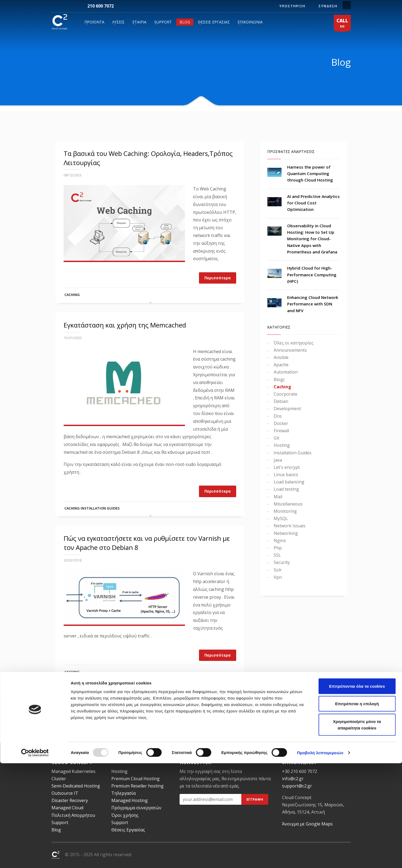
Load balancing (288, 482)
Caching (72, 295)
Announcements (290, 350)
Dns (277, 416)
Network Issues (289, 526)
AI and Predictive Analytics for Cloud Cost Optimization (313, 203)
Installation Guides (100, 508)
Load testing (286, 489)
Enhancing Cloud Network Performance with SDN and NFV (313, 304)
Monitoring (285, 511)
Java (277, 460)
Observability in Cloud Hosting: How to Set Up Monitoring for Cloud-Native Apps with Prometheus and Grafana (312, 239)
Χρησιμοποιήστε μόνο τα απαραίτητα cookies (357, 829)
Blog (185, 22)
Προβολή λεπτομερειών (320, 857)
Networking (285, 533)
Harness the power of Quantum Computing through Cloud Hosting (310, 174)
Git (276, 438)
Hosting (281, 445)
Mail (277, 497)
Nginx (279, 541)
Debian (280, 401)
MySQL (280, 518)
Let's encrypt (286, 467)
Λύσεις (118, 22)
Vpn (277, 577)
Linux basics (285, 475)
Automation (285, 372)
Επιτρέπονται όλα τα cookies (357, 791)
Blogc (279, 379)
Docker (280, 423)
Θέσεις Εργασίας (214, 22)
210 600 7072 (101, 6)
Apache (281, 365)
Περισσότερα (218, 278)
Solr (277, 570)
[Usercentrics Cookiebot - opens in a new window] (35, 857)
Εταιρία (139, 22)
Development (287, 409)
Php (277, 548)
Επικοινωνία (250, 22)
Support (163, 22)
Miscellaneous (288, 504)
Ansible (281, 357)
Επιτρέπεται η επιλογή (357, 809)
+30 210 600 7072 (300, 771)
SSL (277, 555)
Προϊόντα (94, 22)
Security (281, 562)
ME (342, 24)
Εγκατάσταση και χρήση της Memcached (125, 325)
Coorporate (285, 394)
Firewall (281, 431)
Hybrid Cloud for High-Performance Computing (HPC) (312, 275)
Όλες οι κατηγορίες (293, 343)
